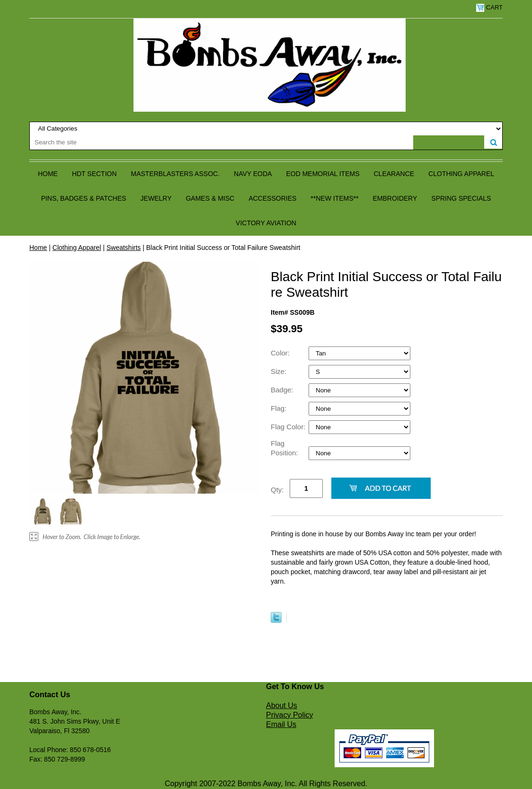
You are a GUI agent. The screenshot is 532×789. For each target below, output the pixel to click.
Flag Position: (285, 448)
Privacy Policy (290, 715)
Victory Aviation (266, 223)
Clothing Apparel (461, 174)
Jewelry (156, 198)
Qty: (277, 490)
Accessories (272, 198)
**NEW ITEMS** (334, 198)
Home (48, 174)
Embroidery (395, 198)
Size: (280, 371)
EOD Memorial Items (323, 174)
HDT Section (94, 174)
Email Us (281, 724)
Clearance (394, 174)
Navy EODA (253, 174)
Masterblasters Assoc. (176, 174)
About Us (282, 705)
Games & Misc (210, 198)
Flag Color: (289, 427)
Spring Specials (461, 198)
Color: (281, 353)
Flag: (280, 408)
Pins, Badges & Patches (84, 198)
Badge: (283, 390)
